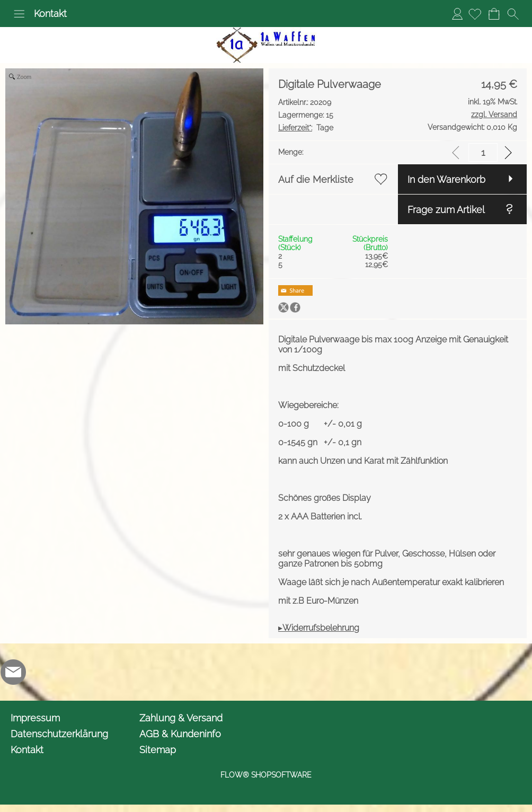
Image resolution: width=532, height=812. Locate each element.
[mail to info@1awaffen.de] (13, 672)
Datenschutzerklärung (59, 734)
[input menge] (483, 152)
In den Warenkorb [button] (446, 179)
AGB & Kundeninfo (180, 734)
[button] (19, 14)
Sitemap (158, 750)
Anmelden (457, 14)
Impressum (35, 718)
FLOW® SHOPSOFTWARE (266, 775)
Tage (306, 128)
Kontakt (50, 14)
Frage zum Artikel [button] (446, 210)
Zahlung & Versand (181, 718)
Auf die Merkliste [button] (316, 179)
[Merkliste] (475, 14)
